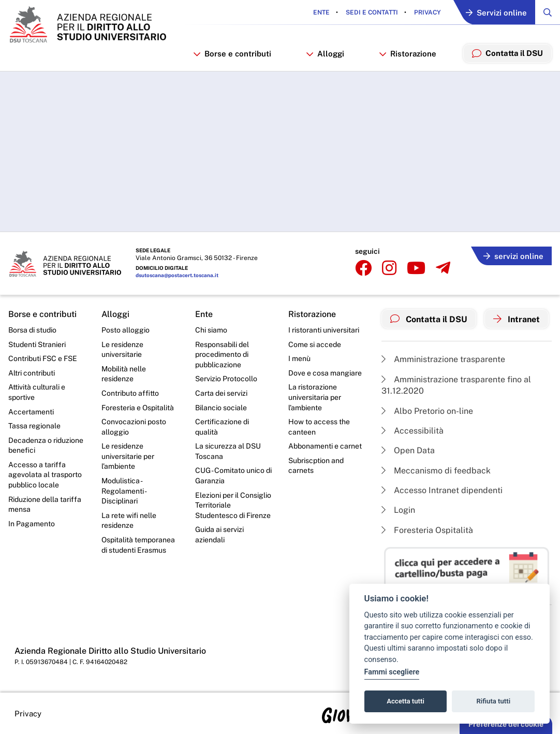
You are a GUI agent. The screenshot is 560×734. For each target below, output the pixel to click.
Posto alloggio (126, 330)
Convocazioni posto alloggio (134, 427)
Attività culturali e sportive (37, 392)
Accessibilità (412, 431)
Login (398, 510)
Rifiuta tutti (494, 701)
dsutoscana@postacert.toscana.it (177, 275)
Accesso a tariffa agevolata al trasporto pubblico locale (45, 475)
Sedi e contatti (371, 12)
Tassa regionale (34, 426)
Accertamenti (31, 412)
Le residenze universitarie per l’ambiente (128, 456)
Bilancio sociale (221, 408)
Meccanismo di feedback (436, 471)
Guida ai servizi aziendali (219, 535)
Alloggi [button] (326, 54)
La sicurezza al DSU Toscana (228, 451)
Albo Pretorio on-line (427, 411)
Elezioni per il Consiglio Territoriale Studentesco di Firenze (233, 505)
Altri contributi (32, 373)
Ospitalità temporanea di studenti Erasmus (138, 545)
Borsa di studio (32, 330)
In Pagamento (32, 524)
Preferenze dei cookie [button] (506, 724)
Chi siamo (211, 330)
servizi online (513, 256)
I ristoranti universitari (324, 330)
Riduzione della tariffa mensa (45, 505)
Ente (321, 12)
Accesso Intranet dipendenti (442, 490)
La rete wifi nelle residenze (129, 521)
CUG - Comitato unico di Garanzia (233, 476)
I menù (299, 358)
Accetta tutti (406, 701)
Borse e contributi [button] (234, 54)
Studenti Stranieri (37, 344)
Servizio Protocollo (226, 379)
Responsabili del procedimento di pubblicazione (222, 355)
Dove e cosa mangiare (325, 373)
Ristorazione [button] (408, 54)
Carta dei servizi (221, 393)
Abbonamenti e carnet (325, 446)
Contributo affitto (130, 393)
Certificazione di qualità (222, 427)
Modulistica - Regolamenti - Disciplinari (124, 491)
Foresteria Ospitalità (427, 530)
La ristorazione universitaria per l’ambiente (315, 397)
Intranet (517, 319)
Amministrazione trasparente (443, 359)
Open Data (408, 450)
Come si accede (315, 344)
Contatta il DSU (429, 319)
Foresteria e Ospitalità (138, 408)
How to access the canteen (319, 427)
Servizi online (496, 13)
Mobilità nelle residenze (124, 374)
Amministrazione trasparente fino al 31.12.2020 (456, 385)
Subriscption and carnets (316, 466)
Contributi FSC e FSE (43, 358)
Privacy (427, 12)
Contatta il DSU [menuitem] (507, 53)
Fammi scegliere (392, 672)
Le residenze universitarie (122, 350)
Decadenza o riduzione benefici (46, 445)
